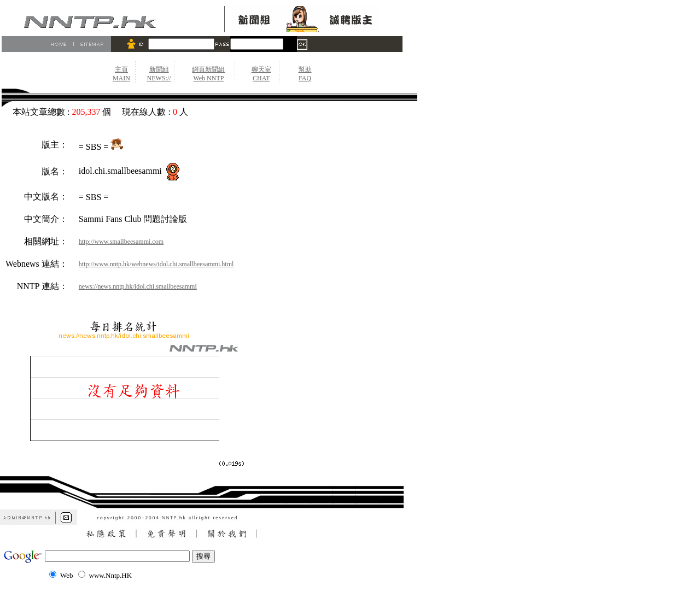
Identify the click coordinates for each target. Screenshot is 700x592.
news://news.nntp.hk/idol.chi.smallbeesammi (138, 286)
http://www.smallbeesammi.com (121, 242)
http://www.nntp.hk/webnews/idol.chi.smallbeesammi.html (156, 264)
